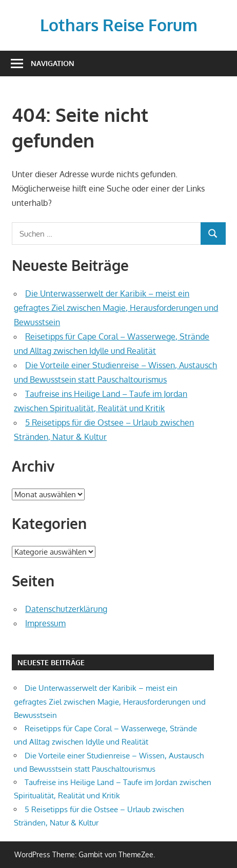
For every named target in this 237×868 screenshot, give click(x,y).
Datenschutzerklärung (66, 609)
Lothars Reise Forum (119, 25)
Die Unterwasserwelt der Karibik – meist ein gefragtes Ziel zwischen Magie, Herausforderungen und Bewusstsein (116, 308)
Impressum (45, 623)
